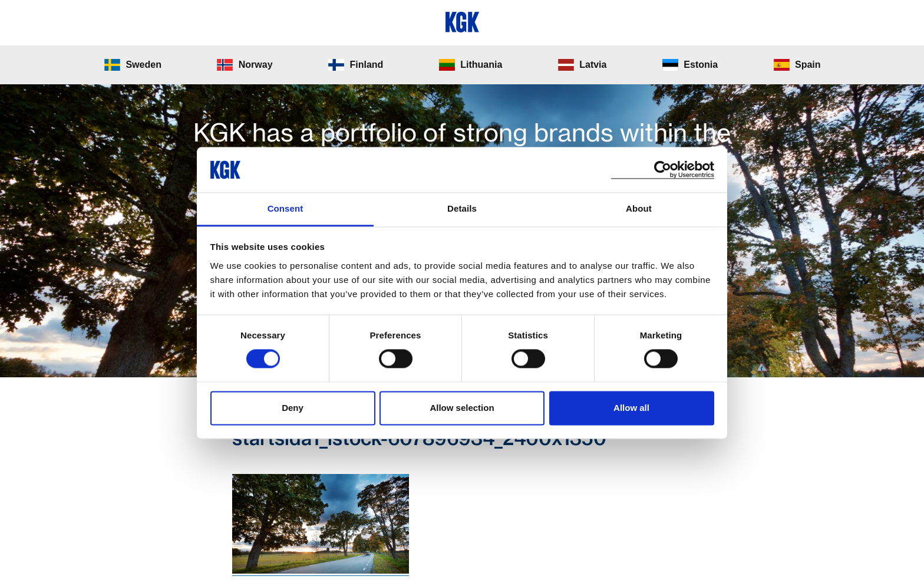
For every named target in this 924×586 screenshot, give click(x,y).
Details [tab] (462, 208)
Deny (293, 408)
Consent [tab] (286, 208)
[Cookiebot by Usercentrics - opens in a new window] (663, 169)
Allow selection (462, 408)
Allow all (631, 408)
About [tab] (639, 208)
